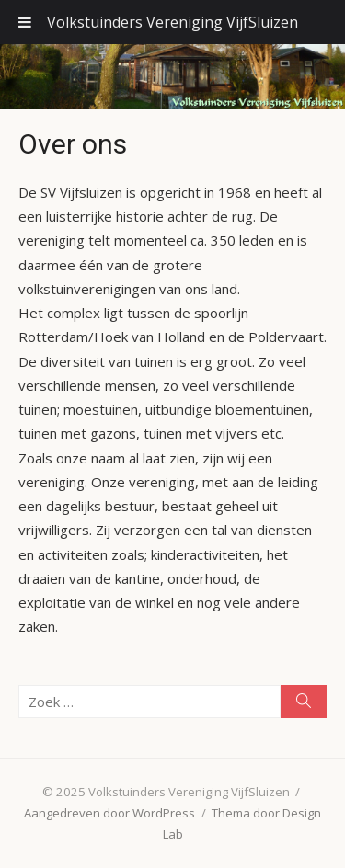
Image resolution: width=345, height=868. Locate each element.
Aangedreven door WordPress (109, 813)
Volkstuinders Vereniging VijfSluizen (172, 22)
